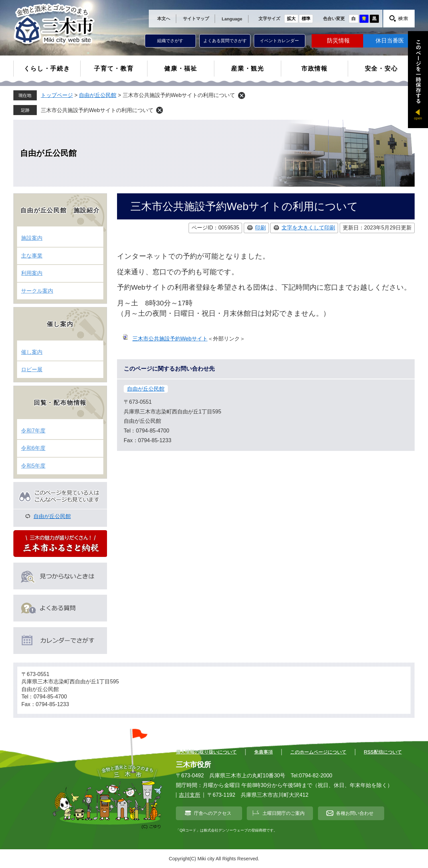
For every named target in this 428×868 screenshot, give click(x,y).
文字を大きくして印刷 (308, 228)
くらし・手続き (47, 69)
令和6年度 (33, 448)
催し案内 (32, 352)
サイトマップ (196, 19)
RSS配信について (383, 752)
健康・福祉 (181, 69)
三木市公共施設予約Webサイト (170, 339)
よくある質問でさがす (225, 41)
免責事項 (263, 752)
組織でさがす (170, 41)
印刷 (260, 228)
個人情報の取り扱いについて (206, 752)
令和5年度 (33, 466)
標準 (306, 19)
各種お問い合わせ (355, 813)
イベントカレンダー (279, 41)
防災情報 (338, 41)
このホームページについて (318, 752)
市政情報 (314, 69)
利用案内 (32, 273)
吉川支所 (190, 795)
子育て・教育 (114, 69)
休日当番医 (390, 41)
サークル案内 (37, 291)
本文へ (164, 19)
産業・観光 (248, 69)
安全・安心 (381, 69)
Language (232, 19)
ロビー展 (32, 369)
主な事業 (32, 256)
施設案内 (32, 238)
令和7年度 (33, 431)
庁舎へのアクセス (213, 813)
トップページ (57, 95)
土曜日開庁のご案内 (284, 813)
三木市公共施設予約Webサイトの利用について (97, 110)
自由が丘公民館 (98, 95)
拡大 (291, 19)
